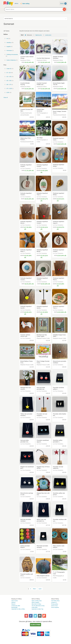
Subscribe (36, 625)
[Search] (64, 9)
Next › (35, 589)
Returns (13, 604)
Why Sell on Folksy (36, 604)
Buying (14, 607)
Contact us (54, 602)
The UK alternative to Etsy (38, 606)
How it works (15, 601)
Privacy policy (55, 604)
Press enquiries (55, 607)
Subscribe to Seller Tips (37, 609)
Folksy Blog (34, 607)
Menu (17, 4)
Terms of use (54, 606)
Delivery (13, 602)
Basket (63, 4)
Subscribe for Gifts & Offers (18, 609)
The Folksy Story (55, 601)
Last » (40, 589)
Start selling (26, 4)
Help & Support (35, 602)
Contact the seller (16, 606)
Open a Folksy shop (37, 601)
